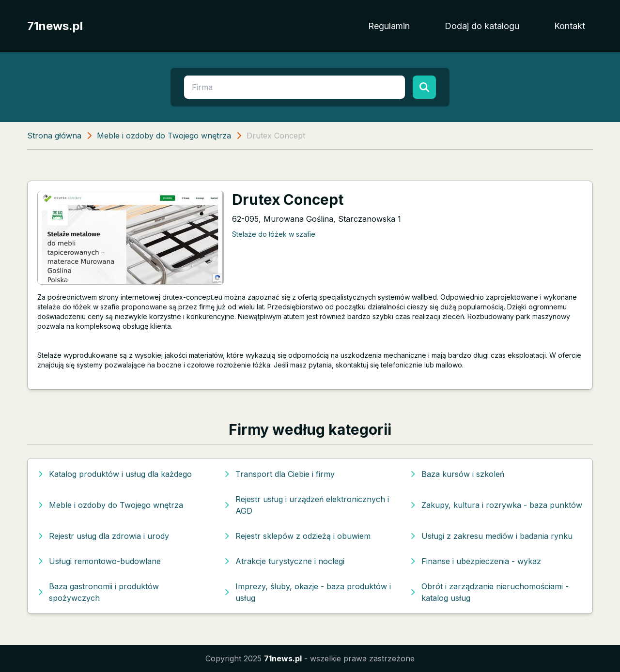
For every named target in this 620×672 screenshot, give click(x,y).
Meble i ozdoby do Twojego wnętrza (164, 136)
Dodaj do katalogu (482, 26)
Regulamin (389, 26)
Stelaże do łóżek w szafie (274, 234)
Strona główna (54, 136)
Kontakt (570, 26)
